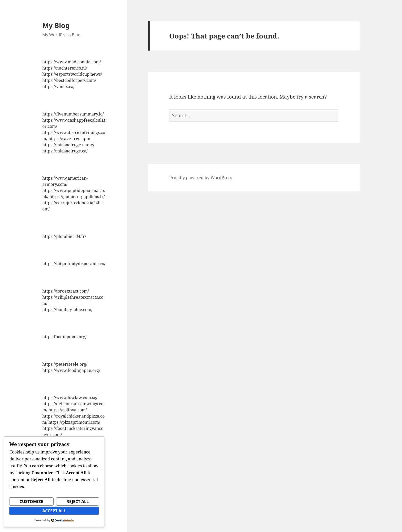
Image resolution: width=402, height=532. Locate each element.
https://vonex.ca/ (58, 86)
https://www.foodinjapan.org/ (71, 370)
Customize (31, 501)
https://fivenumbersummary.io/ (73, 114)
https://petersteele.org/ (65, 364)
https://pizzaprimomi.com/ (74, 422)
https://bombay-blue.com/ (67, 309)
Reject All (78, 501)
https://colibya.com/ (68, 410)
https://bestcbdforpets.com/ (69, 80)
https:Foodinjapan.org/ (64, 337)
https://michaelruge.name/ (68, 145)
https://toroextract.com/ (66, 291)
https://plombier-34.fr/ (64, 236)
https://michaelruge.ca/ (65, 151)
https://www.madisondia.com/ (72, 62)
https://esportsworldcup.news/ (72, 74)
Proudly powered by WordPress (201, 178)
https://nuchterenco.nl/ (65, 68)
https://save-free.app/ (69, 139)
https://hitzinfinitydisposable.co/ (74, 264)
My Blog (56, 25)
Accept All (54, 511)
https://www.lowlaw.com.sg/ (70, 398)
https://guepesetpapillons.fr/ (77, 197)
